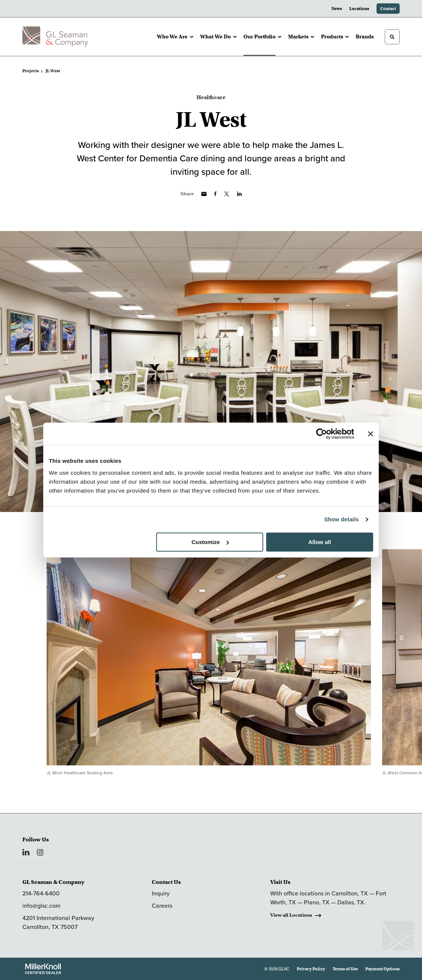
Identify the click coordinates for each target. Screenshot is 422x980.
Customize (210, 542)
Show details (342, 519)
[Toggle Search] (392, 37)
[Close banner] (371, 434)
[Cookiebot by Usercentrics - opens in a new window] (322, 434)
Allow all (320, 542)
